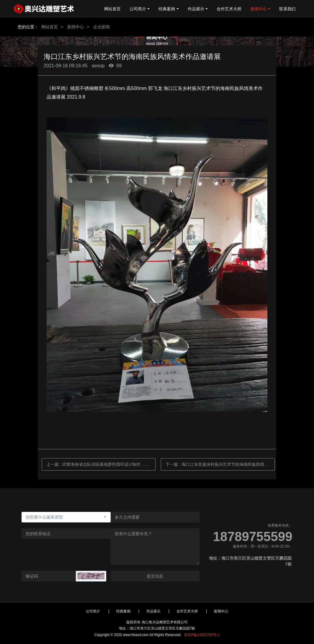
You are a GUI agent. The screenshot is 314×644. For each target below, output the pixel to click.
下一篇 (220, 464)
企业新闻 (102, 27)
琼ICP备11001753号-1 (202, 635)
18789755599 (253, 536)
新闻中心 (76, 27)
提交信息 (155, 576)
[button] (91, 576)
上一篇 (101, 464)
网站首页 (112, 9)
